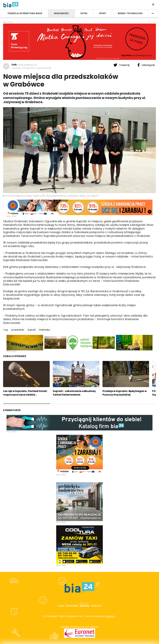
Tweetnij (122, 65)
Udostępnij (146, 65)
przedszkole (18, 330)
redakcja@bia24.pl (27, 65)
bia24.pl (111, 616)
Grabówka (44, 330)
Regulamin (72, 606)
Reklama (85, 606)
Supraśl (32, 330)
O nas (61, 606)
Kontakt (96, 606)
